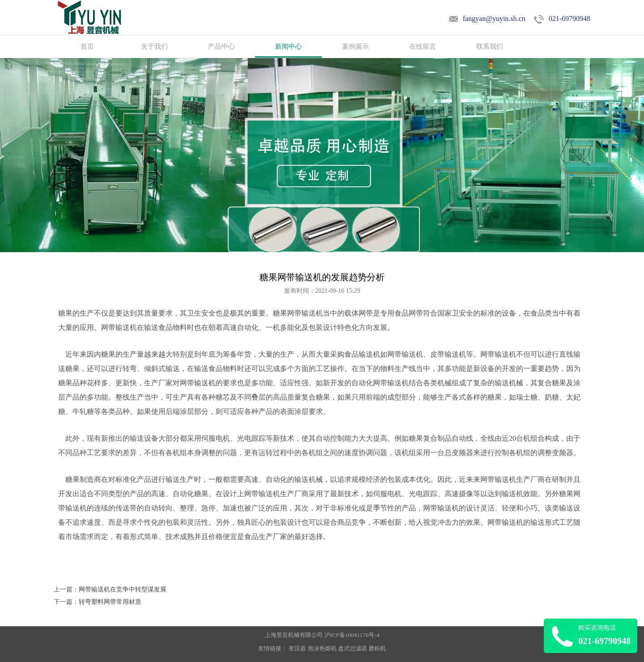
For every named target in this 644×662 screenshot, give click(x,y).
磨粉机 (377, 648)
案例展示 (356, 46)
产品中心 (221, 46)
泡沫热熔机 (322, 648)
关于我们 (154, 46)
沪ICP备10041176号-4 (352, 635)
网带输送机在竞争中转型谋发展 (123, 589)
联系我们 (490, 46)
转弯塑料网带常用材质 (110, 602)
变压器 (297, 648)
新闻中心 (288, 46)
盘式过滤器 (353, 648)
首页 (87, 46)
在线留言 (423, 46)
